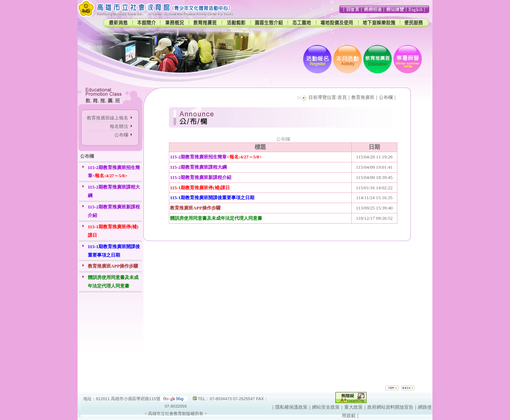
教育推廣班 (363, 97)
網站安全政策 (326, 407)
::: (80, 23)
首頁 (342, 97)
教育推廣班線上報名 (107, 118)
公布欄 (121, 135)
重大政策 (353, 407)
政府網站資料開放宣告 (390, 407)
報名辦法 (119, 126)
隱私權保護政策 (291, 407)
